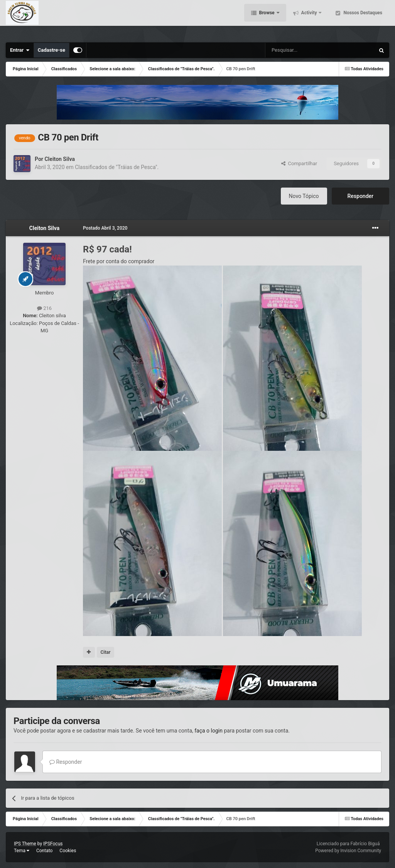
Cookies (68, 851)
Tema (22, 851)
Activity (309, 19)
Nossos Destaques (362, 19)
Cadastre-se (51, 50)
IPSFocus (53, 844)
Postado (105, 228)
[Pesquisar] (300, 50)
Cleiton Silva (59, 159)
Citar (105, 652)
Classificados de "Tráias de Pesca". (117, 167)
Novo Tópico (304, 196)
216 (44, 308)
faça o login (208, 731)
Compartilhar (299, 163)
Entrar (20, 50)
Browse (267, 19)
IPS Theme (25, 844)
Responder (360, 196)
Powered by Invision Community (348, 851)
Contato (44, 851)
